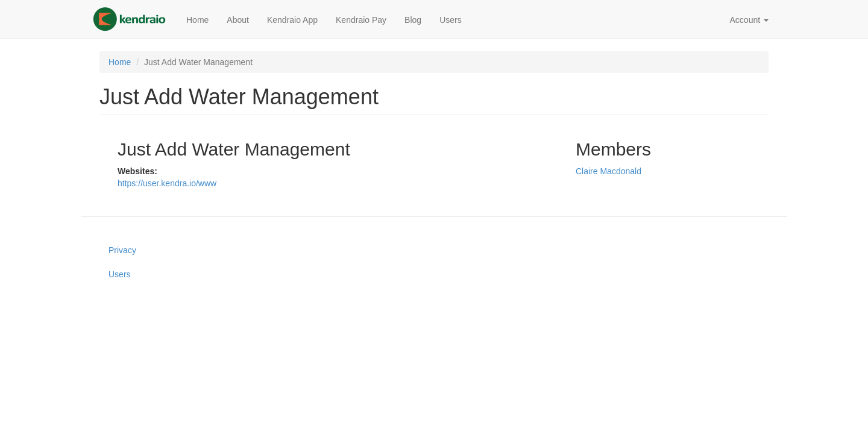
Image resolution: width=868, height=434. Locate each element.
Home (197, 20)
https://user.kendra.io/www (167, 183)
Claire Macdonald (609, 171)
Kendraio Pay (361, 20)
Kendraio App (292, 20)
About (238, 20)
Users (451, 20)
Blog (413, 20)
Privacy (122, 250)
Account (749, 20)
